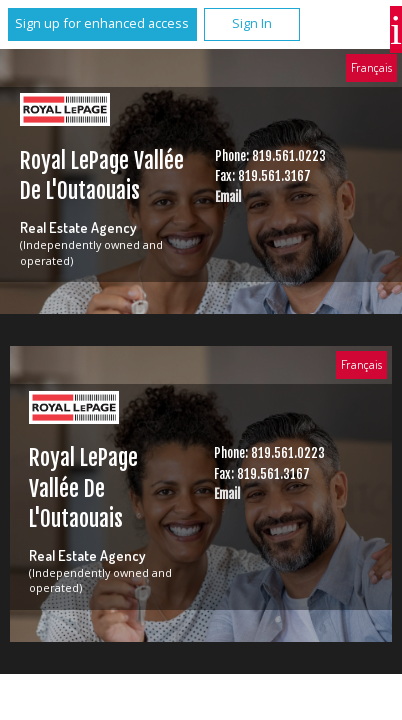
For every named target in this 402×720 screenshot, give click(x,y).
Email (228, 197)
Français (371, 67)
